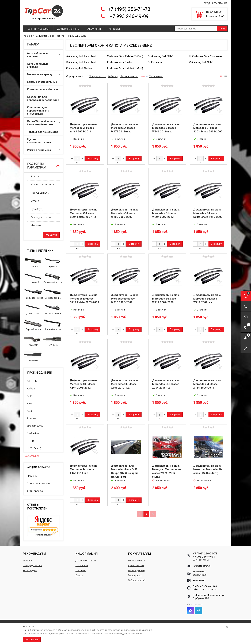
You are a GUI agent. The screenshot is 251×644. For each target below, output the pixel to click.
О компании (94, 29)
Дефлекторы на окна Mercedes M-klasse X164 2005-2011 (207, 384)
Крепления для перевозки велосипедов (43, 98)
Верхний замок (33, 325)
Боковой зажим (53, 293)
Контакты (114, 29)
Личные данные (136, 570)
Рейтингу (113, 76)
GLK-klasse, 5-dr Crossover (206, 56)
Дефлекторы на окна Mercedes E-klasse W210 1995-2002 (125, 299)
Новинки (32, 476)
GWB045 (53, 340)
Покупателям (139, 554)
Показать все (31, 456)
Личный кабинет (137, 561)
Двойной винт (33, 309)
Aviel (30, 404)
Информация (87, 554)
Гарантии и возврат (38, 29)
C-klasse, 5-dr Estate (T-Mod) (125, 56)
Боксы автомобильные (43, 82)
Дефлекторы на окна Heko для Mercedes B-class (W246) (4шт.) (208, 469)
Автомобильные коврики (43, 55)
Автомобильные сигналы (43, 65)
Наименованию (129, 76)
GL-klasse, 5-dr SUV (160, 56)
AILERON (32, 381)
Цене (142, 76)
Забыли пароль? (137, 580)
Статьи (79, 575)
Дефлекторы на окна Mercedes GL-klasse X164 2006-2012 (84, 384)
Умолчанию (156, 76)
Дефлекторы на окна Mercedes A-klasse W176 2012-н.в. (125, 128)
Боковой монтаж (53, 325)
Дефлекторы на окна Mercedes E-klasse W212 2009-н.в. (207, 299)
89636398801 (200, 572)
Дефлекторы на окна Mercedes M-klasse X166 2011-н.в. (84, 469)
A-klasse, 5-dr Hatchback (82, 56)
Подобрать (51, 235)
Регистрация (220, 3)
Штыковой (33, 278)
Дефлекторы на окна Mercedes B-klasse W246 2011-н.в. (166, 128)
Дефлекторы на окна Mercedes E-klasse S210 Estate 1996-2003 (208, 213)
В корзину (93, 158)
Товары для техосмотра (43, 132)
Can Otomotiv (35, 426)
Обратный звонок (201, 560)
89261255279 (200, 575)
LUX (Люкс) (34, 449)
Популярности (98, 76)
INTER (30, 441)
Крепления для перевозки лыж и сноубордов (43, 111)
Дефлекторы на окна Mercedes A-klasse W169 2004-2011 (84, 128)
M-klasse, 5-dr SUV (201, 62)
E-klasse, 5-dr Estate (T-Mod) (125, 68)
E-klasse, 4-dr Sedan (120, 62)
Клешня (33, 262)
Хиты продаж (35, 491)
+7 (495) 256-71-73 (129, 9)
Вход (207, 3)
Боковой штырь (53, 309)
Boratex (32, 419)
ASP (29, 396)
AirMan (31, 389)
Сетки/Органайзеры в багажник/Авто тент (43, 123)
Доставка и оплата (68, 29)
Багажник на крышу (43, 74)
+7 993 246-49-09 (129, 16)
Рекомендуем (34, 554)
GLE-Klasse (155, 62)
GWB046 (33, 356)
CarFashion (34, 434)
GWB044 (33, 340)
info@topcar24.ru (202, 566)
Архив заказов (136, 566)
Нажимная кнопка (34, 293)
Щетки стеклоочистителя (43, 141)
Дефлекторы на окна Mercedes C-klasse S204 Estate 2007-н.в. (84, 213)
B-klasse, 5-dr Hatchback (82, 62)
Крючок (53, 262)
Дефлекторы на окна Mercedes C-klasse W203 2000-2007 (125, 213)
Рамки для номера (43, 150)
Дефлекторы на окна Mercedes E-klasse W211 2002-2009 (166, 299)
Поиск (222, 29)
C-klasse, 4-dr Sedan (79, 68)
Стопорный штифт (53, 278)
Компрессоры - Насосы (43, 89)
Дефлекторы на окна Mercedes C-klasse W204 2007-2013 (166, 213)
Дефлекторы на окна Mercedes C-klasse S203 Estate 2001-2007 (208, 128)
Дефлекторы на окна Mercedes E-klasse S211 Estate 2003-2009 (84, 299)
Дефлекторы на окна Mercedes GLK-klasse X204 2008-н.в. (166, 384)
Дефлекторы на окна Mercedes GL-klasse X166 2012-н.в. (125, 384)
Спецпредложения (38, 484)
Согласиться (32, 640)
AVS (29, 411)
